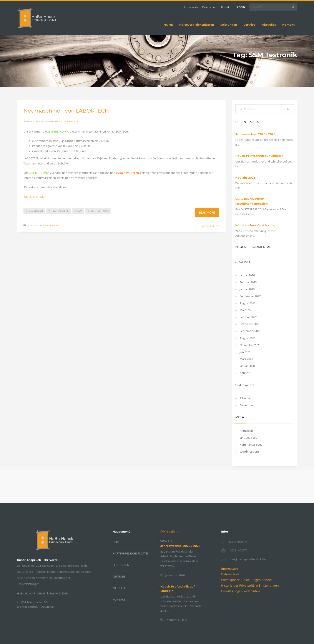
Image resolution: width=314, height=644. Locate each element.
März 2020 (246, 359)
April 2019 (246, 373)
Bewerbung (247, 405)
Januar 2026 (247, 275)
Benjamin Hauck (67, 121)
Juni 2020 (245, 352)
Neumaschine (60, 211)
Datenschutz (209, 7)
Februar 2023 (248, 282)
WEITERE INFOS (34, 197)
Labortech (36, 211)
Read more (207, 212)
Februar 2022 (248, 317)
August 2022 (248, 303)
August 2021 (248, 338)
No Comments (210, 226)
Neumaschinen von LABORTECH (66, 111)
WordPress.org (249, 451)
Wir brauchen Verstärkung (255, 225)
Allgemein (51, 225)
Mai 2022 (245, 310)
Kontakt (226, 7)
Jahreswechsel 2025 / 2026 (255, 134)
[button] (247, 580)
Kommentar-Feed (251, 445)
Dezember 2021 (250, 324)
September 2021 (250, 331)
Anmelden (246, 431)
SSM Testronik (100, 211)
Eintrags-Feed (248, 438)
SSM (80, 211)
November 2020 (250, 345)
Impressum (191, 7)
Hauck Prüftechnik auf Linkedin (259, 156)
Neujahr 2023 (245, 178)
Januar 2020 (247, 366)
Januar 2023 (247, 289)
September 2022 (250, 296)
